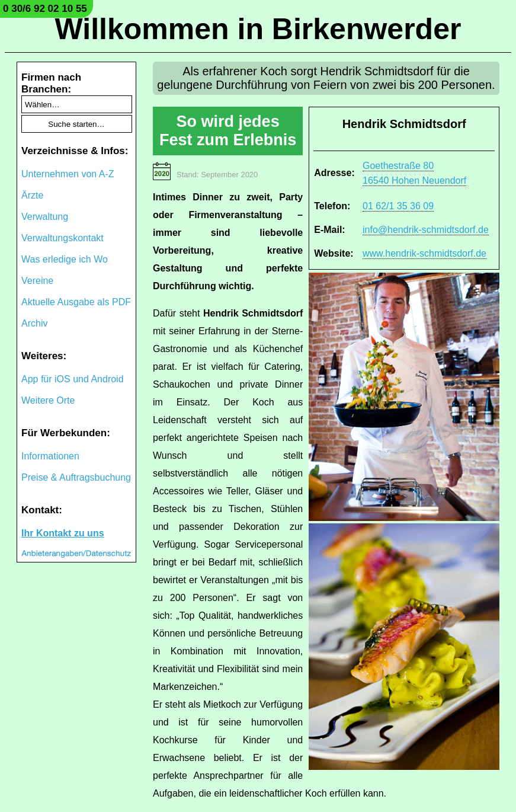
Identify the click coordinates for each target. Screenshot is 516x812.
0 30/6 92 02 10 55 (45, 9)
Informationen (50, 456)
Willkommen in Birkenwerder (258, 29)
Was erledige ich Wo (65, 259)
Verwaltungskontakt (63, 238)
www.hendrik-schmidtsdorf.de (424, 253)
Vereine (37, 281)
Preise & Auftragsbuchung (76, 477)
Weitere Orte (48, 400)
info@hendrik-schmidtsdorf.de (426, 230)
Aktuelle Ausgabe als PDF (76, 302)
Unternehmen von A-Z (68, 174)
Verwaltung (45, 217)
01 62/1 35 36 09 (398, 206)
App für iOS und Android (73, 379)
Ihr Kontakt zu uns (63, 533)
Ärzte (32, 195)
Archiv (34, 323)
